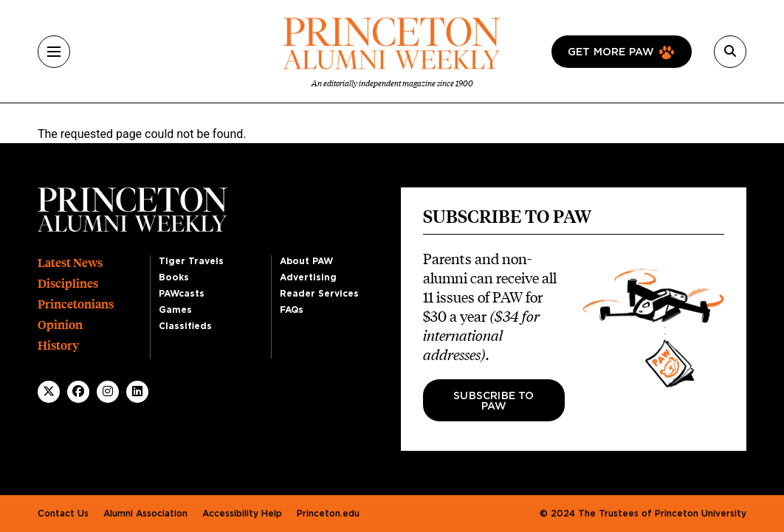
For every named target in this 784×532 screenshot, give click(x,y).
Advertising (308, 277)
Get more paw (611, 52)
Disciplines (68, 284)
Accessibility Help (242, 514)
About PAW (306, 261)
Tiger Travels (191, 261)
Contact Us (63, 514)
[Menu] (54, 52)
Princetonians (76, 304)
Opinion (60, 325)
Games (175, 310)
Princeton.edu (328, 514)
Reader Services (319, 294)
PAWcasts (182, 294)
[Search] (730, 52)
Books (174, 277)
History (58, 346)
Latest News (70, 263)
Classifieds (185, 326)
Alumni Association (145, 514)
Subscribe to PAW (494, 401)
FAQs (292, 310)
